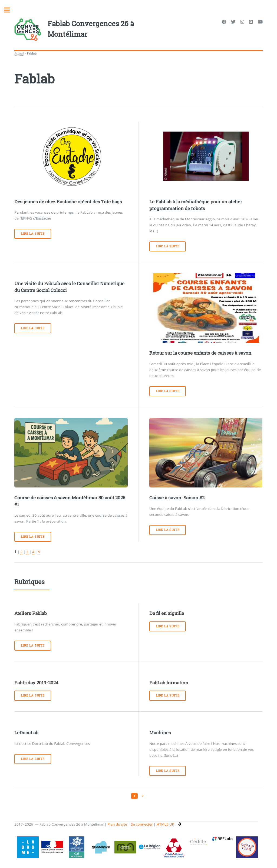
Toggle (10, 10)
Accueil (19, 53)
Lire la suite (33, 234)
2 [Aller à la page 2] (143, 796)
